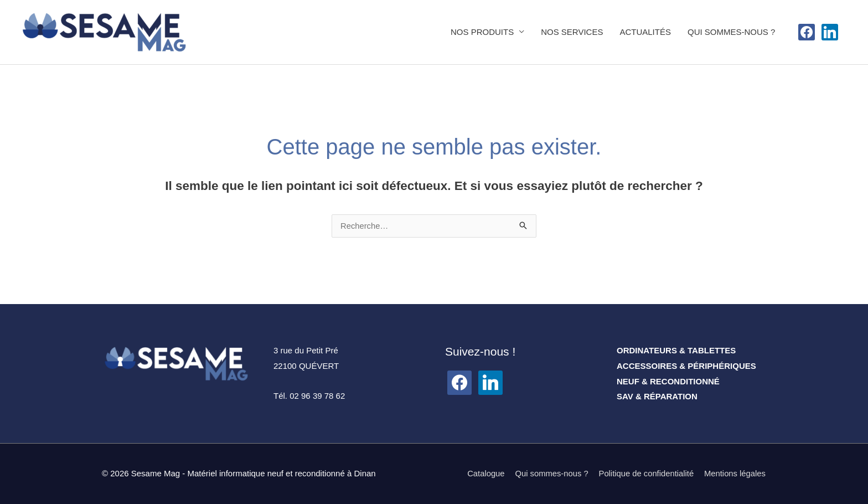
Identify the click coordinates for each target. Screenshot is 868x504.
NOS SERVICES (572, 32)
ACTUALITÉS (645, 32)
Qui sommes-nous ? (549, 474)
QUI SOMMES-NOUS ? (731, 32)
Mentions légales (735, 474)
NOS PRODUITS (482, 32)
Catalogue (482, 474)
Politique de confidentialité (645, 474)
